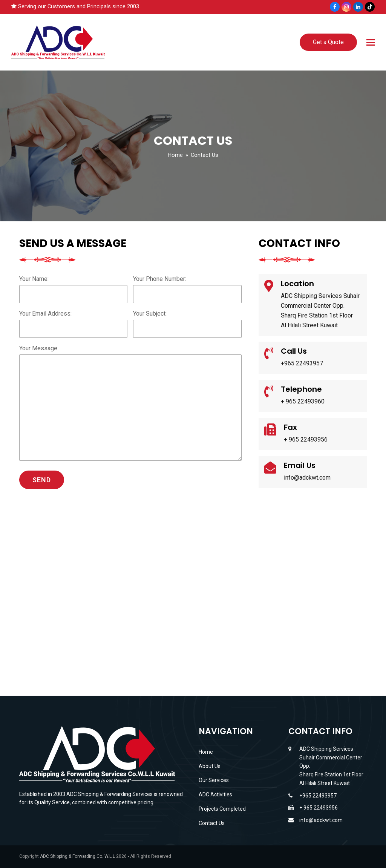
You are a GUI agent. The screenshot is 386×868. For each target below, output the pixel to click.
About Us (210, 766)
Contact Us (212, 823)
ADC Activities (215, 794)
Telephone (301, 389)
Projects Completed (222, 809)
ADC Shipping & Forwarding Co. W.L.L (77, 856)
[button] (371, 42)
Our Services (214, 780)
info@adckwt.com (321, 820)
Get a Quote (328, 42)
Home (206, 752)
